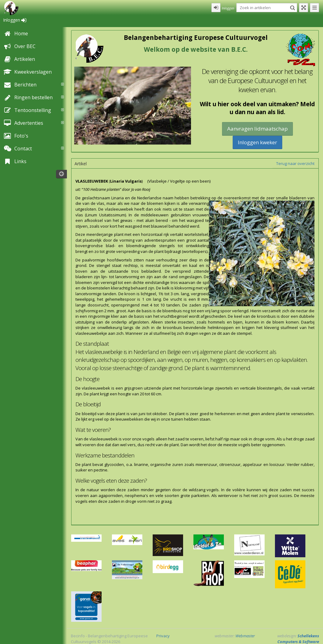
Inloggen (15, 20)
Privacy (163, 636)
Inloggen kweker (257, 142)
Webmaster (245, 636)
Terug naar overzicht (295, 163)
